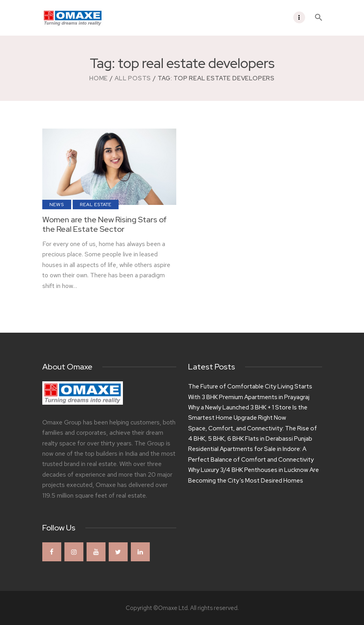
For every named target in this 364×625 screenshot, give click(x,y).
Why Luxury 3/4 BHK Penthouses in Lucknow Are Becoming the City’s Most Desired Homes (254, 475)
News (57, 205)
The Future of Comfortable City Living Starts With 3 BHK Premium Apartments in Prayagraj (250, 392)
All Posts (133, 78)
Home (99, 78)
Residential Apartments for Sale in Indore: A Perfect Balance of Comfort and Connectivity (251, 454)
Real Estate (96, 205)
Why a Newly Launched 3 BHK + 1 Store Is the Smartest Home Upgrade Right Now (248, 413)
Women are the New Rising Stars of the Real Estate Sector (105, 224)
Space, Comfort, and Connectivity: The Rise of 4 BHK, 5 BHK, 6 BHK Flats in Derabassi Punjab (253, 434)
